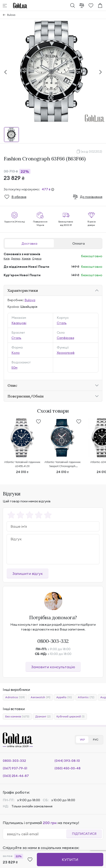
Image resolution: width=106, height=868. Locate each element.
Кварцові (19, 323)
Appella (64, 697)
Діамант (43, 717)
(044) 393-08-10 (67, 761)
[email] (36, 834)
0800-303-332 (53, 641)
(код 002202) (92, 151)
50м (14, 368)
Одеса (37, 258)
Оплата (79, 243)
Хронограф (66, 353)
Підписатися (84, 834)
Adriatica (15, 697)
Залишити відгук (28, 573)
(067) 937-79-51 (15, 768)
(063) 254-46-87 (16, 776)
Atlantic (86, 697)
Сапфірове (65, 338)
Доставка (29, 243)
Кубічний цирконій (71, 717)
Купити (70, 860)
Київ (7, 258)
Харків (26, 258)
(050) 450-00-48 (68, 768)
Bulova (11, 15)
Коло (16, 353)
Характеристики (23, 290)
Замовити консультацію (53, 667)
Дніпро (16, 258)
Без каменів (17, 717)
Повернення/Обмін (26, 396)
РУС (96, 740)
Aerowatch (41, 697)
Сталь (62, 323)
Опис (12, 385)
